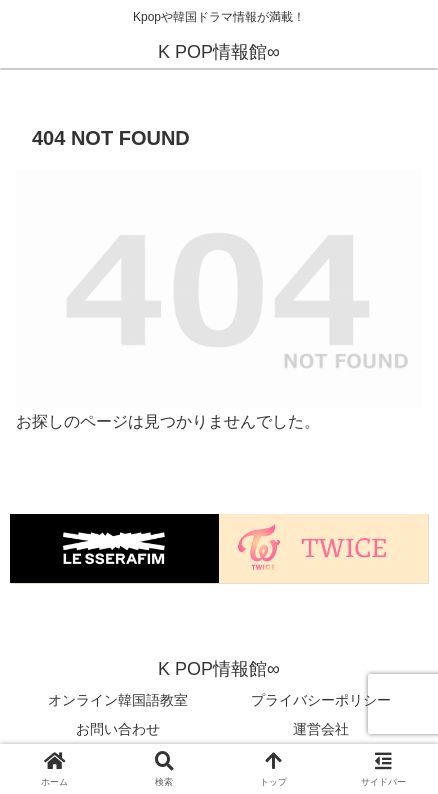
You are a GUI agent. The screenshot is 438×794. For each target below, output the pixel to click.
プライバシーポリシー (321, 700)
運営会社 (321, 729)
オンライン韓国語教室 (118, 700)
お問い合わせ (118, 729)
